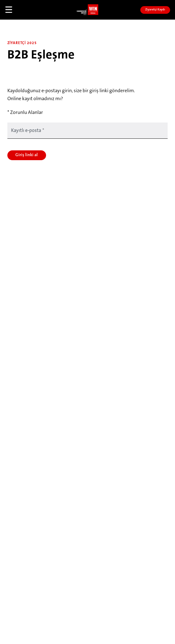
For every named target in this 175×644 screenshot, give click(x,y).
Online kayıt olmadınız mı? (35, 99)
